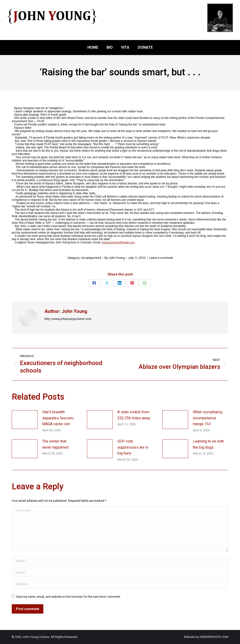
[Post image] (25, 420)
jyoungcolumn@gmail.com (118, 242)
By (115, 258)
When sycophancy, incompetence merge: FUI (208, 418)
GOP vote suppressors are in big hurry (133, 447)
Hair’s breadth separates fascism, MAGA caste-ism (58, 418)
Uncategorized (91, 258)
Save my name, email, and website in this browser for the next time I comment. (68, 597)
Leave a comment (161, 258)
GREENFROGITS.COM (214, 637)
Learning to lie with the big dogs (208, 444)
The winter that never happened (55, 444)
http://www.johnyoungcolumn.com (68, 319)
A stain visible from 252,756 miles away (134, 415)
